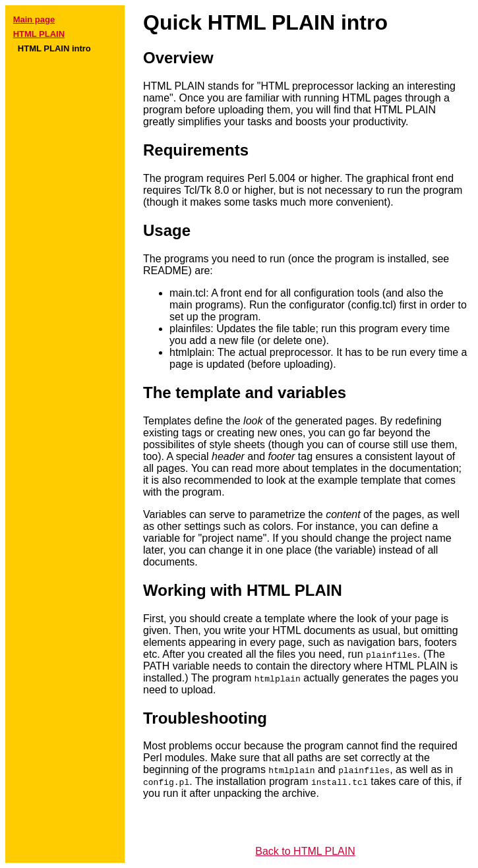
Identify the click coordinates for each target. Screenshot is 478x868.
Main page (34, 19)
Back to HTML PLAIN (305, 851)
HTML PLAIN (39, 34)
